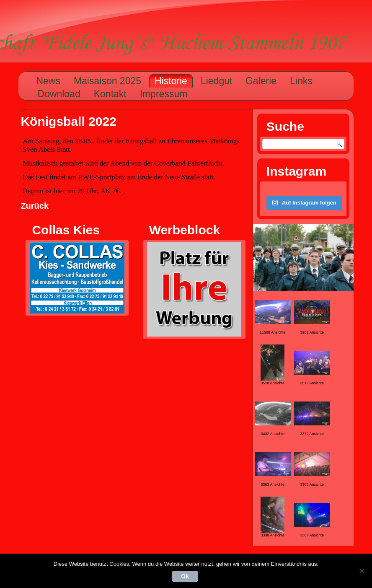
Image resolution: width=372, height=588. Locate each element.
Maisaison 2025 (107, 81)
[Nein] (362, 571)
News (48, 81)
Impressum (164, 94)
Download (59, 94)
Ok (185, 576)
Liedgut (216, 81)
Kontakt (110, 94)
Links (301, 81)
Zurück (35, 206)
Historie (171, 81)
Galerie (261, 81)
